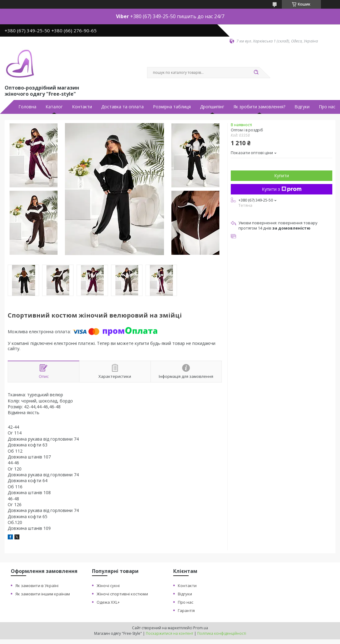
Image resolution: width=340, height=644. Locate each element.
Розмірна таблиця (172, 107)
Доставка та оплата (122, 107)
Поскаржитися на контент (170, 633)
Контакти (82, 107)
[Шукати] (256, 73)
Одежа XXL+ (108, 602)
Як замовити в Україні (37, 586)
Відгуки (302, 107)
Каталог (54, 107)
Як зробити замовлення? (259, 107)
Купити (282, 176)
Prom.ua (201, 628)
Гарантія (186, 610)
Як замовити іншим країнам (43, 594)
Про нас (327, 107)
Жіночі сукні (108, 586)
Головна (27, 107)
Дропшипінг (212, 107)
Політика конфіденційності (222, 633)
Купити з (282, 189)
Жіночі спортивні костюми (122, 594)
